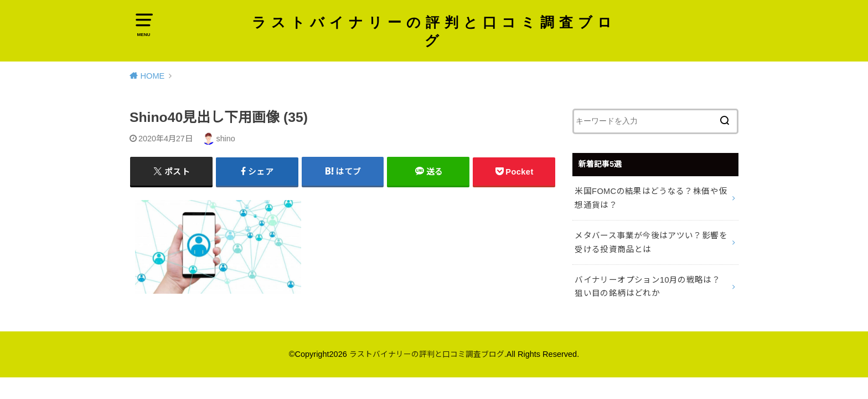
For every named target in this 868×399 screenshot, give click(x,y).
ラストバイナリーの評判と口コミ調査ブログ (434, 32)
